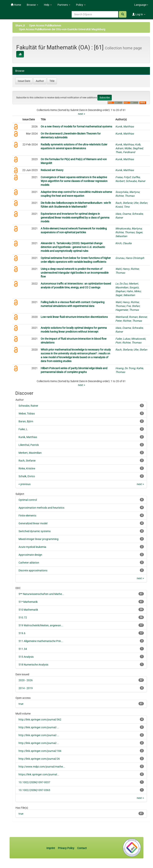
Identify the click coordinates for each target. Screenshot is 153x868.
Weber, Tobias (27, 414)
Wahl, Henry (122, 269)
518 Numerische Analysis (33, 665)
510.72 (23, 618)
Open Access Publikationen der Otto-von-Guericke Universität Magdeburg (62, 29)
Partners (64, 5)
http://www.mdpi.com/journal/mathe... (42, 767)
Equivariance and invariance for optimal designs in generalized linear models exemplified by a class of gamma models (75, 218)
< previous (25, 484)
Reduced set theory (52, 170)
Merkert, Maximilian (30, 453)
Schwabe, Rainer (136, 181)
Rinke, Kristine (27, 468)
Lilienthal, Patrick (29, 445)
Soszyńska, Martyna (127, 192)
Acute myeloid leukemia (32, 547)
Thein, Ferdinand (125, 152)
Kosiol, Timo (123, 207)
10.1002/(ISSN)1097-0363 (34, 790)
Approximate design (30, 555)
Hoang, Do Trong (125, 368)
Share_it (20, 25)
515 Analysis (26, 657)
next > (81, 114)
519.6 (22, 633)
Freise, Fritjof (123, 177)
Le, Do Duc (122, 284)
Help (48, 5)
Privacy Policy (66, 848)
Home (16, 5)
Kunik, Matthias (125, 126)
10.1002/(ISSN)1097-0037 (34, 782)
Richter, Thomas (125, 196)
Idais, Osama (123, 214)
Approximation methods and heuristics (41, 508)
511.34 (23, 649)
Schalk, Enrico (27, 476)
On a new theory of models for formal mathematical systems (76, 126)
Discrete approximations (33, 570)
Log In (139, 14)
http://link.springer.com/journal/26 (39, 759)
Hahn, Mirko (134, 291)
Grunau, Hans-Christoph (130, 258)
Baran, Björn (26, 421)
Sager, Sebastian (125, 295)
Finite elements (27, 516)
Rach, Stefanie (124, 203)
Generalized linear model (33, 523)
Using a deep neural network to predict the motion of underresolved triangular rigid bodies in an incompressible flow (75, 273)
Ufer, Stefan (140, 203)
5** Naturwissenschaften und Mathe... (41, 594)
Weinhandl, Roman (126, 317)
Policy (81, 5)
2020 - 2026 (26, 680)
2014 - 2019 (26, 688)
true (21, 704)
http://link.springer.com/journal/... (39, 727)
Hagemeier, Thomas (127, 310)
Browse (32, 5)
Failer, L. (23, 429)
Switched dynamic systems (35, 531)
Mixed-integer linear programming (38, 539)
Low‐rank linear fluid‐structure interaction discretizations (74, 317)
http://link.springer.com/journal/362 (40, 720)
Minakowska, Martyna (129, 228)
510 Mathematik (28, 610)
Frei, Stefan (133, 306)
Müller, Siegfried (134, 148)
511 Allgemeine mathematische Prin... (41, 641)
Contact (82, 848)
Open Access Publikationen (45, 25)
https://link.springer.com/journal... (39, 774)
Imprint (51, 848)
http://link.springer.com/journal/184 (40, 751)
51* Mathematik (28, 602)
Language (141, 5)
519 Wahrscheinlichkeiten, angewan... (41, 625)
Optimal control (28, 500)
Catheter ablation (29, 563)
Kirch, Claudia (123, 243)
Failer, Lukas (123, 339)
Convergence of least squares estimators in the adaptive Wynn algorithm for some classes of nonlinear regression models (74, 181)
